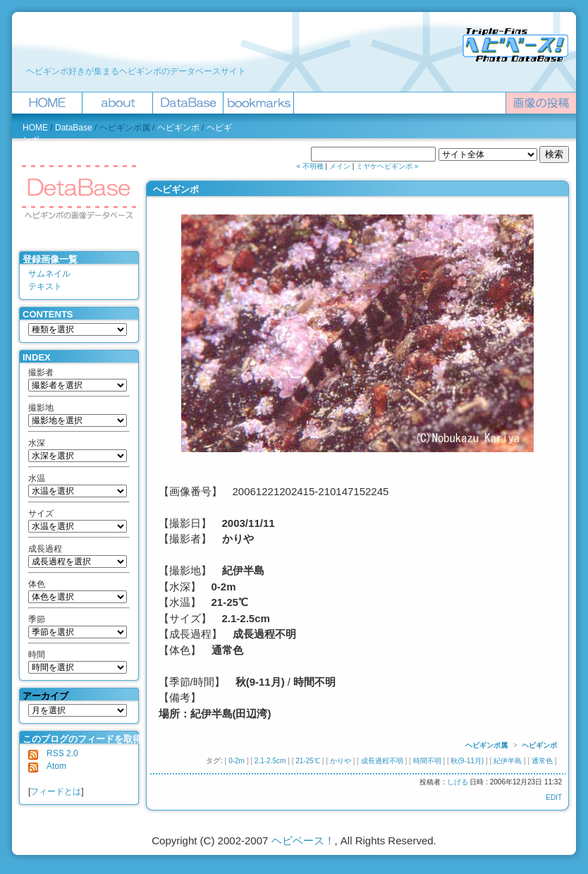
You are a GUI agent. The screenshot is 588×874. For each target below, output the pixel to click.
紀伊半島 (508, 761)
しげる (458, 782)
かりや (341, 761)
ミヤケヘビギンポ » (387, 166)
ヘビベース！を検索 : (269, 154)
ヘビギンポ (178, 128)
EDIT (554, 797)
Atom (47, 766)
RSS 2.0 (53, 753)
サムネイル (49, 274)
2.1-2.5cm (270, 761)
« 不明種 (310, 166)
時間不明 (427, 761)
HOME (35, 128)
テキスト (45, 286)
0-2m (237, 761)
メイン (340, 166)
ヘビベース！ (303, 840)
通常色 (542, 761)
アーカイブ (45, 696)
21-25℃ (308, 761)
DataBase (74, 128)
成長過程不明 (382, 761)
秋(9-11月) (467, 761)
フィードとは (56, 791)
